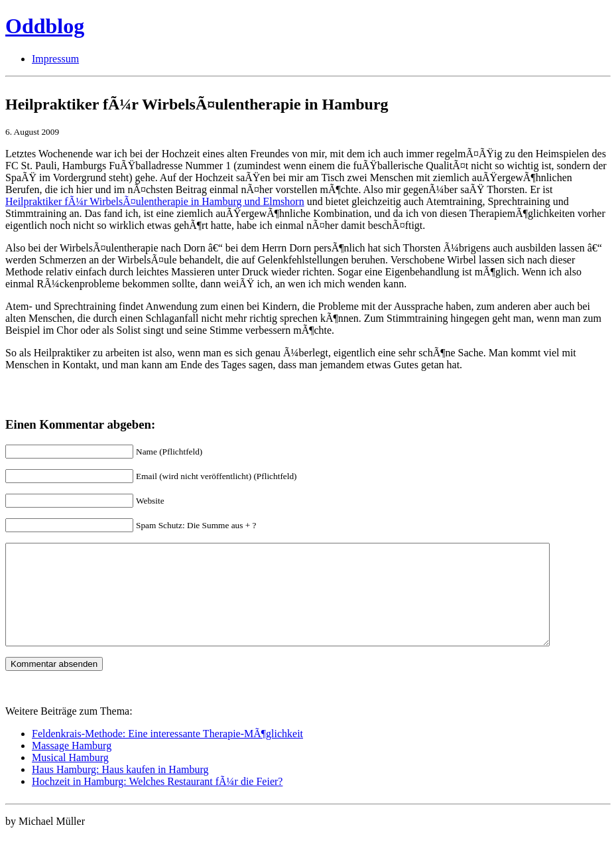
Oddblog (45, 26)
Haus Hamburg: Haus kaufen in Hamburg (120, 789)
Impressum (55, 59)
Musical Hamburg (70, 777)
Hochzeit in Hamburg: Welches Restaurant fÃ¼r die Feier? (157, 801)
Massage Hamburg (72, 765)
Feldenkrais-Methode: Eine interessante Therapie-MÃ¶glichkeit (167, 753)
